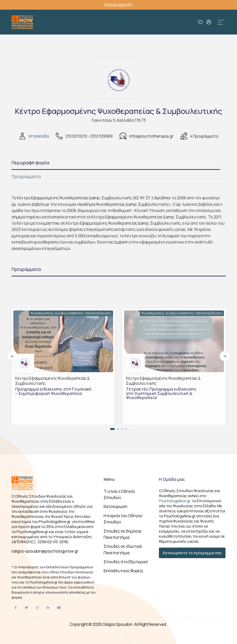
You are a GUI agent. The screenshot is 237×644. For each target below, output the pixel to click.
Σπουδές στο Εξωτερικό (126, 562)
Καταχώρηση (118, 5)
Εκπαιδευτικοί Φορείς (123, 571)
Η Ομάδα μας (172, 479)
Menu (109, 479)
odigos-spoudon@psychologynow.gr (45, 551)
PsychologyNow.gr (175, 501)
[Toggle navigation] (221, 22)
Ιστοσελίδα (39, 136)
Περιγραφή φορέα (30, 163)
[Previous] (12, 356)
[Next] (225, 356)
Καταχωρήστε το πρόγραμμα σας (192, 553)
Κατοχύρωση (116, 506)
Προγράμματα (26, 177)
